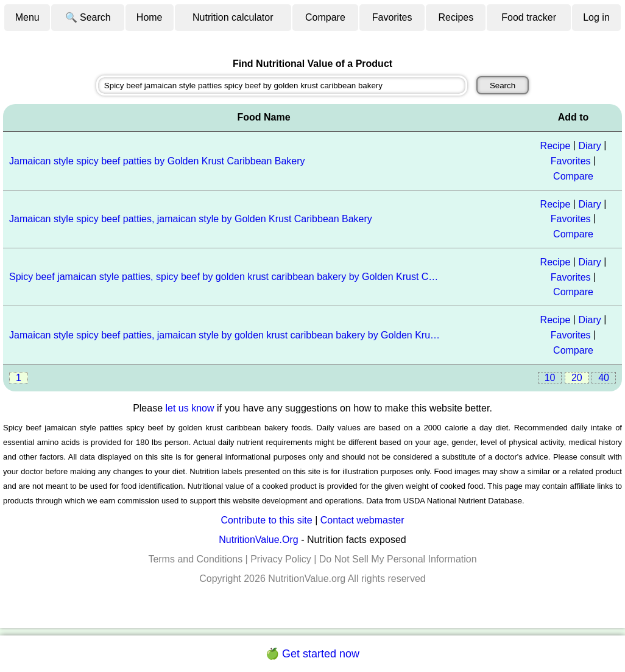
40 (604, 378)
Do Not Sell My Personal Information (398, 559)
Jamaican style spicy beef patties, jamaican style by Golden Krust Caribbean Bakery (191, 219)
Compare (325, 17)
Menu (27, 17)
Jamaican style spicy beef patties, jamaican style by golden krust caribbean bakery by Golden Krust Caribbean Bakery (226, 335)
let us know (190, 408)
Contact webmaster (362, 520)
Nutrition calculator (233, 17)
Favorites (392, 17)
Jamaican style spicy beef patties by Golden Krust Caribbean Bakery (157, 161)
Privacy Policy (281, 559)
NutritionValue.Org (258, 540)
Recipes (456, 17)
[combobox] (282, 86)
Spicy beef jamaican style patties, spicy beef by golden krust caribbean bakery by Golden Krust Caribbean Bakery (226, 277)
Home (150, 17)
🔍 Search (88, 17)
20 (577, 378)
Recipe (556, 146)
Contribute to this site (266, 520)
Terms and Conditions (195, 559)
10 (550, 378)
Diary (589, 146)
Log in (596, 17)
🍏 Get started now (312, 654)
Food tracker (529, 17)
